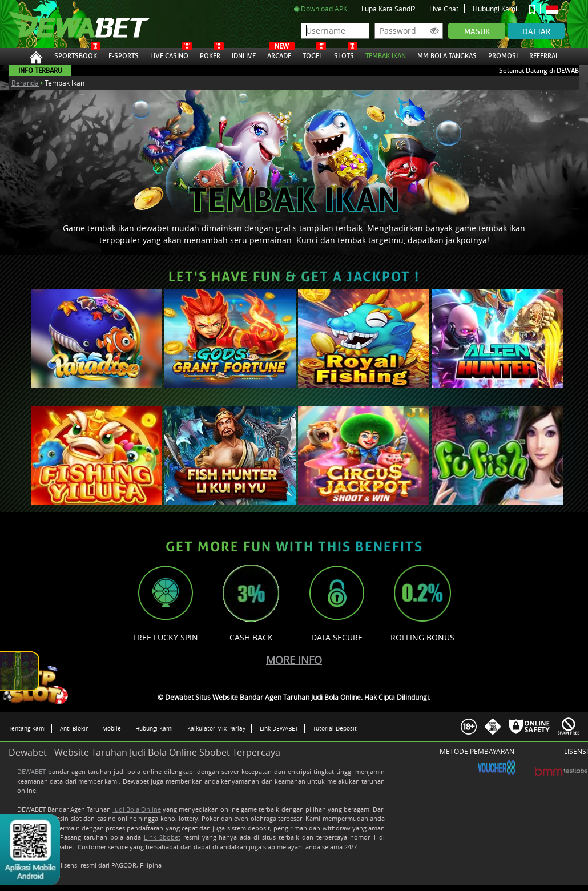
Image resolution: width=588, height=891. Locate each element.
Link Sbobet (162, 837)
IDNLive (244, 54)
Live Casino (169, 54)
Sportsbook (76, 54)
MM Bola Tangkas (447, 54)
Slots (344, 54)
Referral (544, 56)
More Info (294, 660)
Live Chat (444, 9)
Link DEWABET (279, 728)
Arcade (279, 54)
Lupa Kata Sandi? (388, 9)
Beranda (25, 83)
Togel (313, 54)
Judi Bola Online (137, 809)
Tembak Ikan (386, 54)
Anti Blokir (74, 728)
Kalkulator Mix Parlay (216, 728)
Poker (210, 54)
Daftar (536, 32)
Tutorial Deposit (335, 728)
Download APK (321, 9)
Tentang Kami (27, 728)
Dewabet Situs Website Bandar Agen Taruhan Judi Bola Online (67, 24)
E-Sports (124, 54)
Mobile (112, 728)
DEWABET (31, 771)
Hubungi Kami (495, 9)
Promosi (503, 54)
